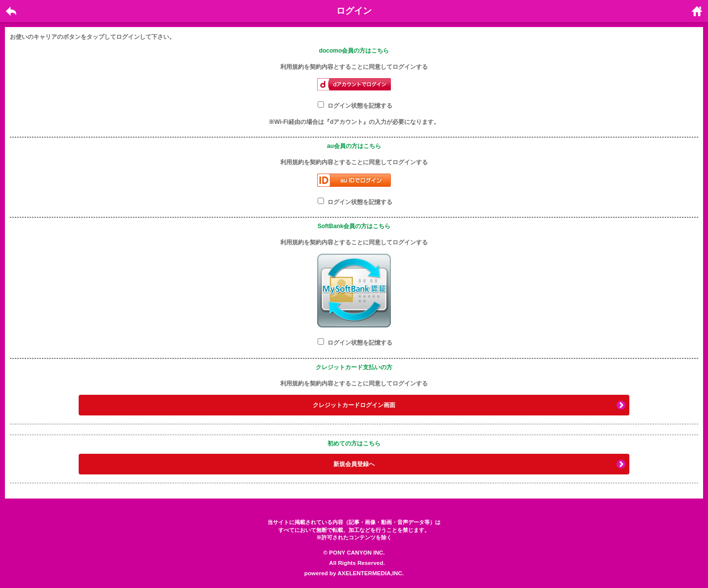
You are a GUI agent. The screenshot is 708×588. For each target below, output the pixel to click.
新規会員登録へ (354, 464)
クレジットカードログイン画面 (354, 405)
